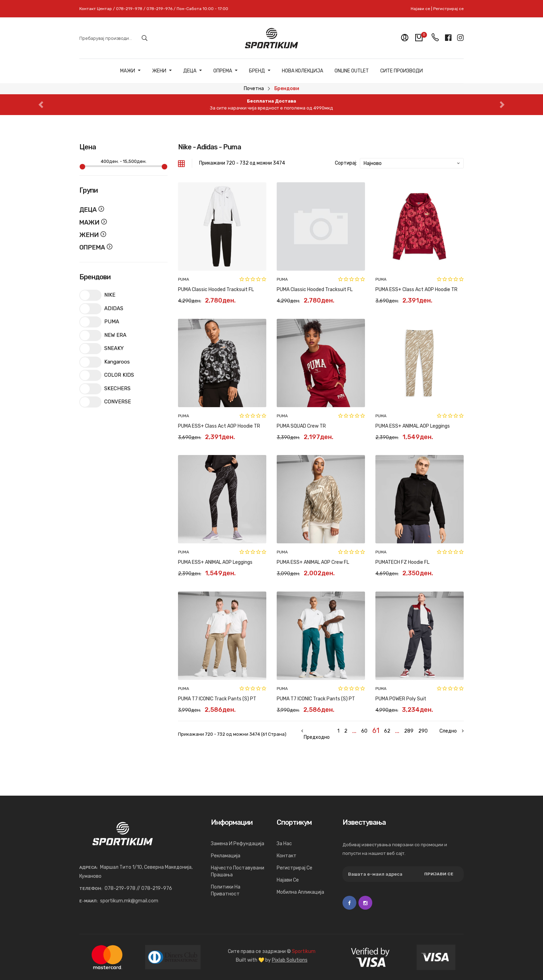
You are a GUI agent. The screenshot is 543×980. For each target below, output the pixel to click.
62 (387, 731)
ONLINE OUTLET (352, 71)
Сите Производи (402, 71)
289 (409, 731)
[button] (41, 105)
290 (423, 731)
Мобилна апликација (300, 892)
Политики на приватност (226, 890)
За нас (284, 844)
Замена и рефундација (238, 844)
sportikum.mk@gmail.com (129, 901)
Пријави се (439, 874)
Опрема (225, 71)
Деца (193, 71)
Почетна (254, 89)
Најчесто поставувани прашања (238, 871)
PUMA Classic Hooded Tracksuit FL (216, 290)
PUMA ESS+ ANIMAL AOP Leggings (413, 426)
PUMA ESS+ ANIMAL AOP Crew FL (313, 562)
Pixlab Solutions (290, 960)
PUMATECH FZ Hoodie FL (402, 562)
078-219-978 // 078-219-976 (138, 888)
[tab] (181, 163)
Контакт (287, 856)
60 (364, 731)
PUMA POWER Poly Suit (401, 699)
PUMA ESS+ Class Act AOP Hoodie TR (416, 290)
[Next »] (448, 731)
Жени (162, 71)
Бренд (260, 71)
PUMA (184, 279)
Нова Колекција (302, 71)
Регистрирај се (448, 9)
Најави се (420, 9)
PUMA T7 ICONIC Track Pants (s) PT (217, 699)
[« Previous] (317, 734)
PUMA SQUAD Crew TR (301, 426)
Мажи (130, 71)
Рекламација (226, 856)
